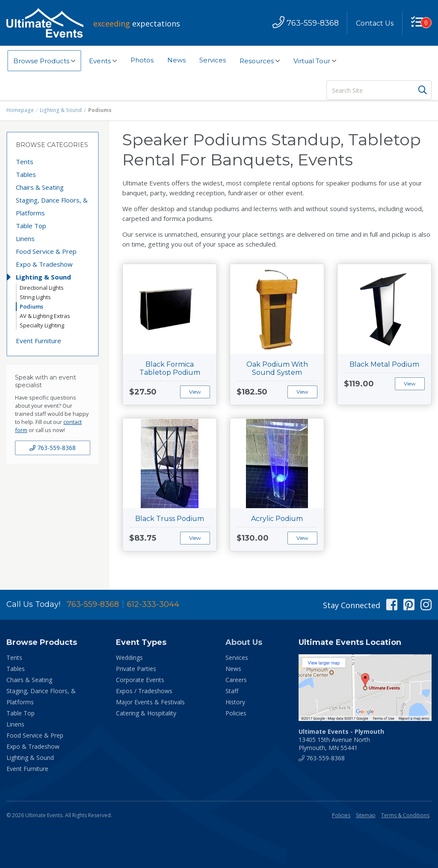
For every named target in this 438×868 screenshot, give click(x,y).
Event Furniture (38, 341)
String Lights (35, 297)
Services (213, 60)
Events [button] (103, 61)
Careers (236, 680)
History (235, 702)
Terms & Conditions (405, 815)
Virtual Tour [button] (315, 61)
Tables (26, 174)
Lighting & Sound (60, 110)
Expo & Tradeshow (44, 264)
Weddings (129, 658)
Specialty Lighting (42, 325)
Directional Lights (42, 288)
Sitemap (366, 815)
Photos (142, 60)
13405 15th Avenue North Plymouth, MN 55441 (341, 740)
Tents (25, 162)
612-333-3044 (153, 604)
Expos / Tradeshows (144, 691)
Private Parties (136, 669)
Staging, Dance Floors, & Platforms (52, 206)
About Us (244, 642)
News (176, 60)
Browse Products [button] (44, 61)
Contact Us (375, 23)
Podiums (31, 306)
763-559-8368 (53, 448)
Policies (236, 713)
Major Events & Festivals (150, 702)
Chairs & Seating (40, 187)
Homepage (20, 110)
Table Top (31, 226)
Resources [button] (260, 61)
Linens (25, 238)
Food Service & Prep (46, 251)
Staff (232, 691)
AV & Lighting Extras (45, 316)
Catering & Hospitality (146, 713)
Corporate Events (140, 680)
